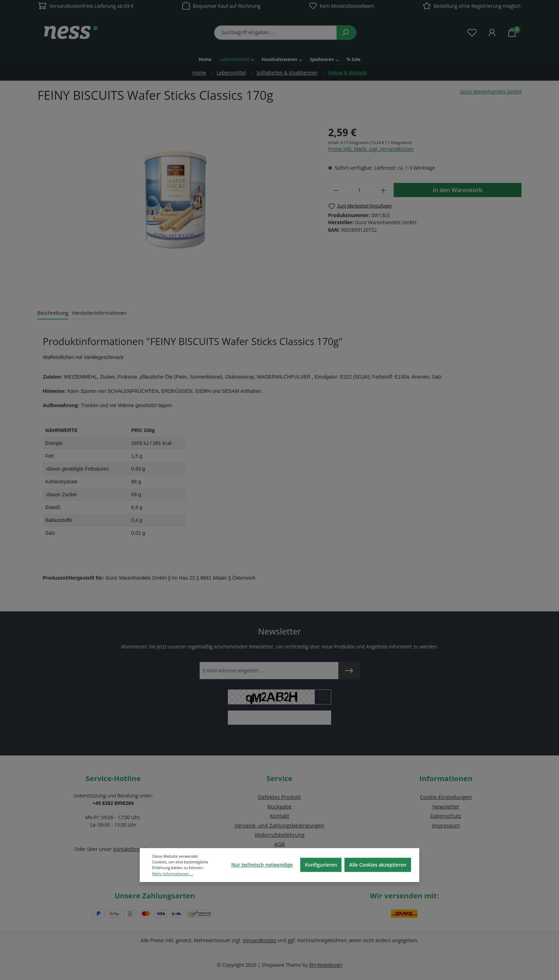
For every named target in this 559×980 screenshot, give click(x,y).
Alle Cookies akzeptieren (378, 865)
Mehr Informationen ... (173, 874)
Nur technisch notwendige (262, 865)
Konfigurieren (321, 865)
